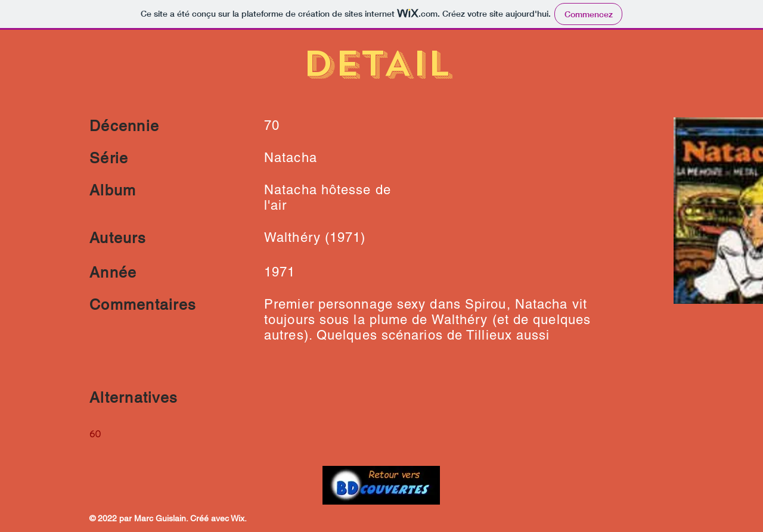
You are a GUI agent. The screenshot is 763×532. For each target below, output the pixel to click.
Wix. (239, 518)
